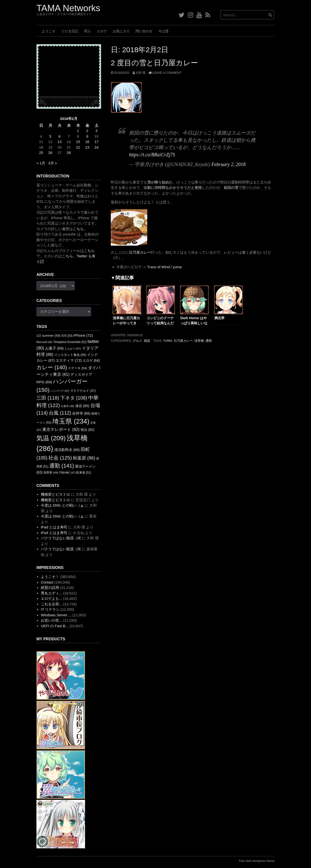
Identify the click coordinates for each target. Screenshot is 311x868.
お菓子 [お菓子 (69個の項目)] (54, 348)
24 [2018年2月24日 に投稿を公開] (97, 147)
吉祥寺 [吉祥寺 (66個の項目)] (81, 413)
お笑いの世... (52, 620)
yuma (168, 341)
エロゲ (102, 31)
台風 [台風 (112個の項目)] (60, 413)
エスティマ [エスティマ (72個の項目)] (69, 360)
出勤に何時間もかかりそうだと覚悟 (173, 188)
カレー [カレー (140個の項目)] (52, 367)
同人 (87, 31)
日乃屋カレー (140, 252)
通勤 (209, 341)
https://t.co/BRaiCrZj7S (152, 155)
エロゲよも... (52, 598)
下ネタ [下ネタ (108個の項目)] (74, 398)
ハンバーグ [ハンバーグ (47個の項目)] (60, 391)
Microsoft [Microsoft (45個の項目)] (44, 342)
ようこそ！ (50, 577)
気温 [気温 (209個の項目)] (51, 438)
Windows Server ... (56, 615)
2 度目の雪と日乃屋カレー (154, 63)
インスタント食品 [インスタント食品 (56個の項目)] (70, 355)
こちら (78, 229)
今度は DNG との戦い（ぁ (62, 505)
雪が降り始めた (160, 182)
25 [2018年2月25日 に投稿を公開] (41, 153)
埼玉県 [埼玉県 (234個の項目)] (71, 421)
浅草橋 (199, 341)
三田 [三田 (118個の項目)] (48, 398)
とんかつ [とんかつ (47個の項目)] (73, 349)
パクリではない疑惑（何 (61, 538)
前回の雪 (231, 188)
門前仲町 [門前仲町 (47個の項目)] (67, 473)
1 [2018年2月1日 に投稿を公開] (78, 131)
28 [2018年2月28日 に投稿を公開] (69, 153)
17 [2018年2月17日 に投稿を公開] (97, 142)
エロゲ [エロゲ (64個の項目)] (91, 360)
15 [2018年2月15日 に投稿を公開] (78, 142)
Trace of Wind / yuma (164, 267)
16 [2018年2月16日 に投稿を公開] (87, 142)
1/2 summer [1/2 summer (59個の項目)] (48, 336)
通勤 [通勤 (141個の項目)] (62, 466)
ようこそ (49, 31)
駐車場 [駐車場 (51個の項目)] (84, 473)
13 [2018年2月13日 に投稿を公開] (60, 142)
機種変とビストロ (55, 494)
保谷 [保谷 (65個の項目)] (82, 406)
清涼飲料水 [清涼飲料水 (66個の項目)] (67, 450)
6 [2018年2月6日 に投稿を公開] (60, 136)
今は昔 (164, 31)
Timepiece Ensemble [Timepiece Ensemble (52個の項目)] (70, 342)
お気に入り (121, 31)
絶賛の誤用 (50, 588)
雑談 (147, 341)
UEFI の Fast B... (55, 626)
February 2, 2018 (229, 164)
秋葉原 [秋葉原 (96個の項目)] (84, 458)
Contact (47, 582)
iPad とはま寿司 (54, 527)
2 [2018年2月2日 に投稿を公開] (87, 131)
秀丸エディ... (52, 593)
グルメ (137, 341)
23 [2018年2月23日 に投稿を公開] (87, 147)
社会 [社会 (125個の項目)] (60, 458)
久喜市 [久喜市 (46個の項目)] (67, 406)
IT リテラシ (50, 609)
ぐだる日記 (70, 31)
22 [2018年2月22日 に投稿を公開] (78, 147)
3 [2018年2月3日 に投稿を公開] (96, 131)
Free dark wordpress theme (257, 861)
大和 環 (141, 73)
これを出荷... (52, 604)
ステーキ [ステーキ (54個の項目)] (78, 368)
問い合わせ (144, 31)
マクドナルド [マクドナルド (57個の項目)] (83, 391)
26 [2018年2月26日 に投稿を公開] (50, 153)
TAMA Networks (68, 8)
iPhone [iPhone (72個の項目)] (83, 335)
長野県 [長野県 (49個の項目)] (51, 472)
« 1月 (41, 163)
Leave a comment (167, 73)
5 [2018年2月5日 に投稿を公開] (50, 136)
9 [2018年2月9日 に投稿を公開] (87, 136)
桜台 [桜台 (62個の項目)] (88, 430)
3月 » (52, 163)
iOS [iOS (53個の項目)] (67, 336)
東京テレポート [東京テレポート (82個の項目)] (61, 430)
